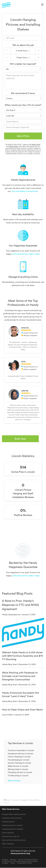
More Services (14, 781)
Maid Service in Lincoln (18, 766)
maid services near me (11, 836)
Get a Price (23, 136)
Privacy (13, 860)
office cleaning (8, 844)
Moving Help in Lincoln (18, 769)
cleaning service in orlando (12, 829)
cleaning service (8, 822)
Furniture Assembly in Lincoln (21, 750)
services (16, 800)
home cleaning (8, 833)
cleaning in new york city (12, 818)
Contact (5, 860)
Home (8, 800)
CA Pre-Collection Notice (28, 860)
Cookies (5, 863)
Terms (13, 863)
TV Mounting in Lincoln (18, 775)
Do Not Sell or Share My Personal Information (20, 861)
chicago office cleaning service (14, 814)
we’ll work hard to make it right (26, 254)
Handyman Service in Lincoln (21, 754)
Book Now (20, 439)
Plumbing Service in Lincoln (20, 772)
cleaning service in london (12, 825)
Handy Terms (36, 144)
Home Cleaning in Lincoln (19, 757)
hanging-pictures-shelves (30, 800)
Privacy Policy (14, 146)
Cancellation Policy (24, 863)
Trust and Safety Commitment (25, 191)
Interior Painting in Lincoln (19, 763)
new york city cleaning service (14, 840)
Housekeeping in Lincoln (19, 760)
